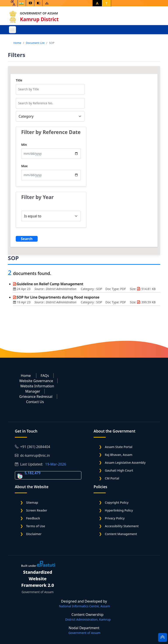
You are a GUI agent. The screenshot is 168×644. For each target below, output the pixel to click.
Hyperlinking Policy (119, 510)
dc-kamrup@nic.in (32, 455)
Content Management (121, 534)
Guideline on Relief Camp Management (50, 284)
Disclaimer (34, 534)
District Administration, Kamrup (88, 619)
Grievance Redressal (36, 397)
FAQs (45, 376)
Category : (88, 289)
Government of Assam (40, 13)
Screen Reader (37, 510)
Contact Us (35, 402)
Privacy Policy (115, 518)
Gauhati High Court (119, 470)
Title (19, 80)
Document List (35, 43)
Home (17, 43)
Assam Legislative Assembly (125, 463)
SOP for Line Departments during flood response (58, 297)
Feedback (33, 518)
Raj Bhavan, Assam (119, 455)
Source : (40, 289)
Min (24, 145)
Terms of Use (36, 526)
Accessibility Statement (122, 526)
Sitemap (32, 502)
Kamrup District (40, 19)
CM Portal (112, 478)
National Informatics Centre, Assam (84, 606)
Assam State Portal (119, 447)
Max (24, 166)
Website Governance (36, 381)
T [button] (107, 3)
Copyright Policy (117, 502)
